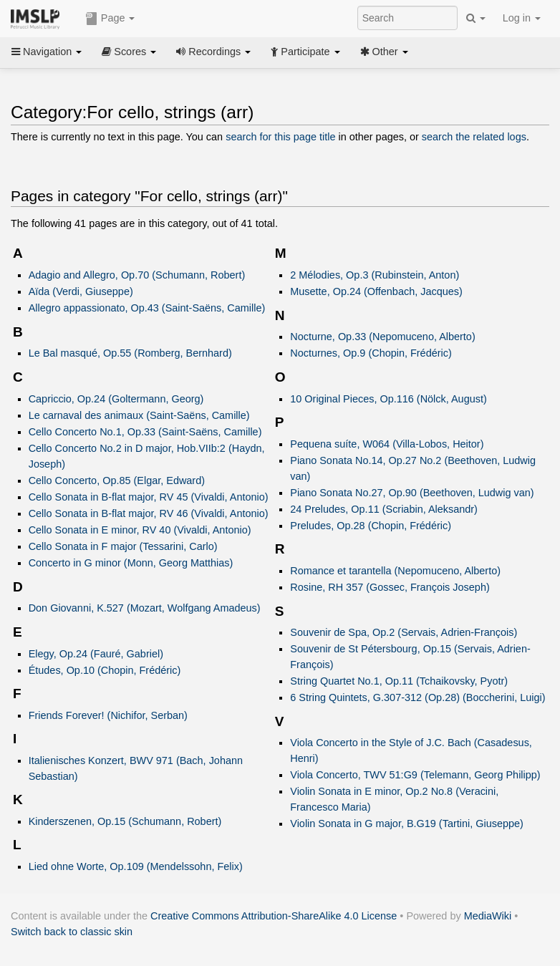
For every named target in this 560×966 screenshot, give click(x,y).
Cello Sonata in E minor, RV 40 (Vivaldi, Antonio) (140, 530)
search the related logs (474, 137)
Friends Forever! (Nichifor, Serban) (108, 715)
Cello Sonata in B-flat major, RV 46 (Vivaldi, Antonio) (149, 513)
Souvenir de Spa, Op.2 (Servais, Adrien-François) (404, 632)
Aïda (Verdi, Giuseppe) (81, 291)
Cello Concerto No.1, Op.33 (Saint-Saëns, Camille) (145, 432)
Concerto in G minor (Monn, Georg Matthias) (131, 563)
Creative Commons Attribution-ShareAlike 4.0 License (274, 916)
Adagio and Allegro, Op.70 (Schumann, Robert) (137, 275)
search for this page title (280, 137)
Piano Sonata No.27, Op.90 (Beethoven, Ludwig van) (412, 493)
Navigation (47, 52)
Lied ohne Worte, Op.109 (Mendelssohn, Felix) (136, 866)
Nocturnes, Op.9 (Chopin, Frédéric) (371, 353)
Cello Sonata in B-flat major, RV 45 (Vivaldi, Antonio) (149, 497)
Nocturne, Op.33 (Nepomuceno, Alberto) (382, 337)
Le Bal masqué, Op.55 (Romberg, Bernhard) (130, 353)
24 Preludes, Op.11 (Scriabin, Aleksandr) (384, 509)
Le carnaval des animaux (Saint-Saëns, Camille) (139, 415)
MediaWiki (488, 916)
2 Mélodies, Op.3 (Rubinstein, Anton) (375, 275)
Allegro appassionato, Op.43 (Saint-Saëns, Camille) (147, 308)
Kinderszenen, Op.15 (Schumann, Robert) (125, 821)
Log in (522, 18)
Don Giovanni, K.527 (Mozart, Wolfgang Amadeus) (145, 608)
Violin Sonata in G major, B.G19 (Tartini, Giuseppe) (407, 823)
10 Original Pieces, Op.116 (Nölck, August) (388, 399)
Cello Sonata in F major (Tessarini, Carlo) (123, 546)
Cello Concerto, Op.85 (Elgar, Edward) (117, 480)
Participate (305, 52)
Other (384, 52)
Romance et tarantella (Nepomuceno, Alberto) (395, 571)
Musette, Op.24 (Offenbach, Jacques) (376, 291)
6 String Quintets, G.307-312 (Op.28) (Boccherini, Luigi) (417, 697)
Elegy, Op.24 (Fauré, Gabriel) (96, 654)
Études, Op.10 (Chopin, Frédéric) (105, 670)
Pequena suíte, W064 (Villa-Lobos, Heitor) (387, 444)
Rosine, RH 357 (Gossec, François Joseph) (390, 587)
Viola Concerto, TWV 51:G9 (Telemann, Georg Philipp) (415, 775)
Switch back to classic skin (72, 932)
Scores (129, 52)
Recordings (213, 52)
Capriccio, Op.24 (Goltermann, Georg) (116, 399)
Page (110, 19)
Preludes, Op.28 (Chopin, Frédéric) (371, 526)
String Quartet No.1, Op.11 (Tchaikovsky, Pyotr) (399, 681)
